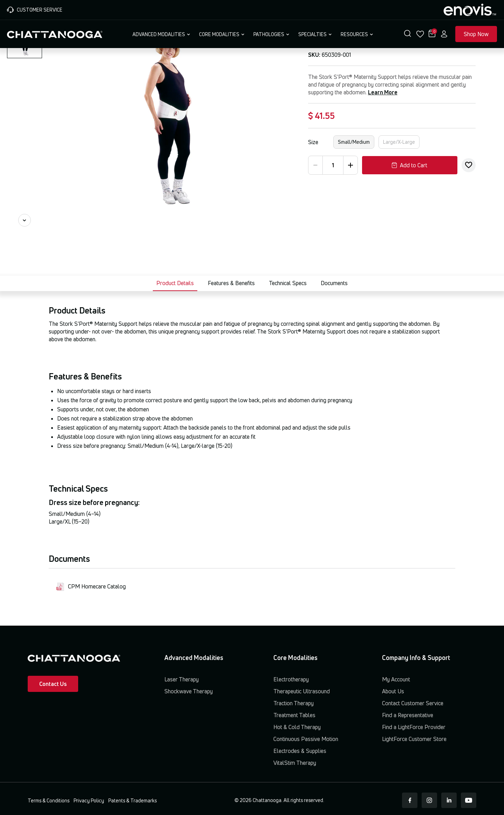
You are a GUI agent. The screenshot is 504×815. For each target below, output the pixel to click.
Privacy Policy (89, 800)
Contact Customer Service (413, 703)
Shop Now (476, 34)
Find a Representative (408, 715)
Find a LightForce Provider (414, 727)
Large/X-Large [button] (399, 142)
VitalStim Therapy (295, 763)
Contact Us (53, 684)
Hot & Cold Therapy (297, 727)
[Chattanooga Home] (55, 34)
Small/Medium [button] (354, 142)
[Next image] (25, 220)
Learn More (383, 92)
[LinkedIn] (449, 800)
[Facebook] (410, 800)
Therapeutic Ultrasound (302, 691)
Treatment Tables (294, 715)
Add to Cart (410, 165)
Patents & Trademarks (132, 800)
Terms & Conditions (49, 800)
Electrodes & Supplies (300, 751)
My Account (396, 679)
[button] (408, 34)
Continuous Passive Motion (306, 739)
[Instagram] (429, 800)
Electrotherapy (291, 679)
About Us (393, 691)
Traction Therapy (294, 703)
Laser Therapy (182, 679)
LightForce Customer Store (414, 739)
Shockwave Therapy (189, 691)
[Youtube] (469, 800)
